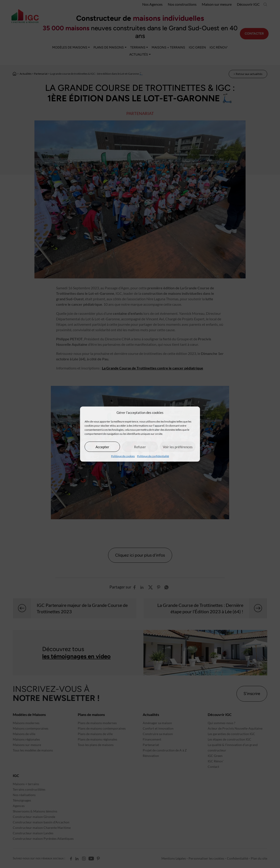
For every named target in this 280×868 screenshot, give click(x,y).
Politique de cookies (123, 456)
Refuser (140, 447)
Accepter (102, 447)
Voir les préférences (178, 447)
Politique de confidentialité (153, 456)
